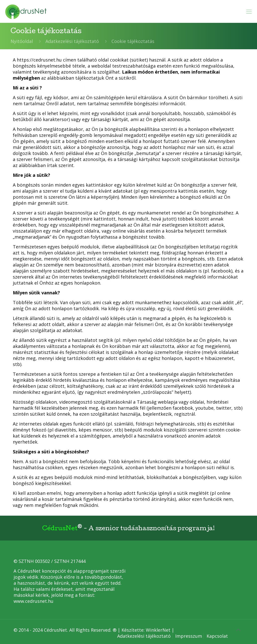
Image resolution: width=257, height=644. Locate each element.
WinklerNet (158, 630)
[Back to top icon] (238, 630)
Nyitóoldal (22, 41)
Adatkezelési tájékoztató (72, 41)
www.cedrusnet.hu (34, 601)
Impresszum (189, 636)
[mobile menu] (249, 11)
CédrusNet (60, 529)
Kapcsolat (217, 636)
